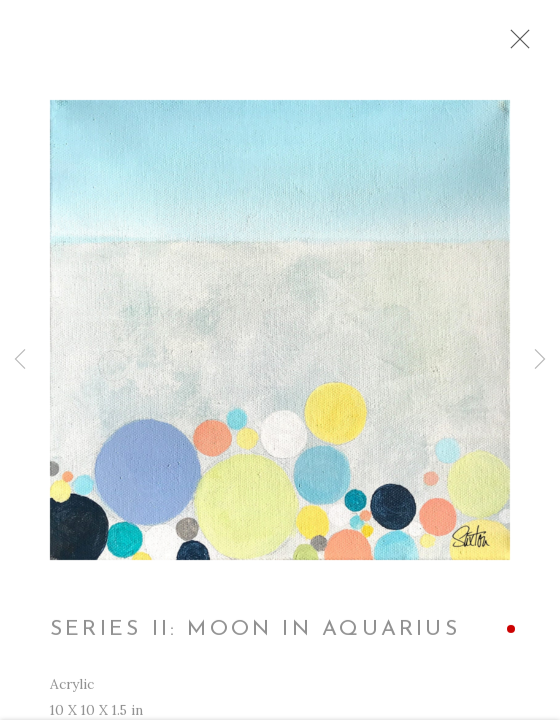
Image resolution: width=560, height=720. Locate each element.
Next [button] (540, 360)
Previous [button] (20, 360)
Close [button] (515, 45)
